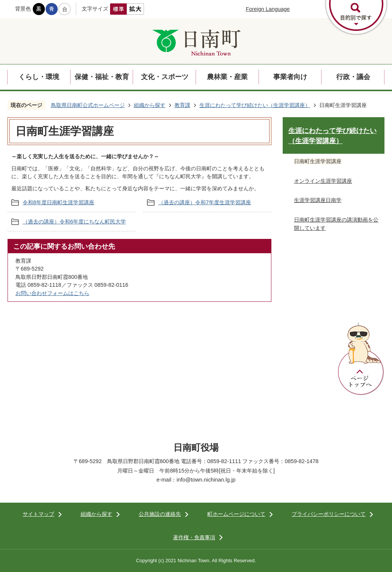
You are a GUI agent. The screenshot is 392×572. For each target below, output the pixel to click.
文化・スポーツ (165, 77)
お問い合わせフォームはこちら (52, 293)
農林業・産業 (227, 77)
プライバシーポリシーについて (329, 514)
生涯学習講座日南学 (318, 200)
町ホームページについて (236, 514)
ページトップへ (361, 359)
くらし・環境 (39, 77)
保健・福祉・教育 (102, 77)
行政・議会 (353, 77)
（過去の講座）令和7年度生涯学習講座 (205, 202)
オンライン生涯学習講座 (323, 181)
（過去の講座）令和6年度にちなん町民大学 (74, 222)
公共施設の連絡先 (160, 514)
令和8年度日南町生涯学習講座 (58, 202)
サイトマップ (38, 514)
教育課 (182, 105)
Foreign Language (268, 9)
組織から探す (150, 105)
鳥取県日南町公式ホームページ (88, 105)
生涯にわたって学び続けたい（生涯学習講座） (255, 105)
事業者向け (290, 77)
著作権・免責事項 (194, 537)
